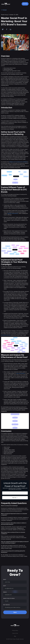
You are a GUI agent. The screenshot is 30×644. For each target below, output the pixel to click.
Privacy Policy (15, 630)
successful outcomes (6, 335)
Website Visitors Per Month (9, 598)
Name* (5, 579)
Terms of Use (15, 633)
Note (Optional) (6, 605)
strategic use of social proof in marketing (18, 162)
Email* (5, 586)
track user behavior (21, 373)
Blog (15, 636)
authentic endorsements (13, 213)
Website (5, 592)
